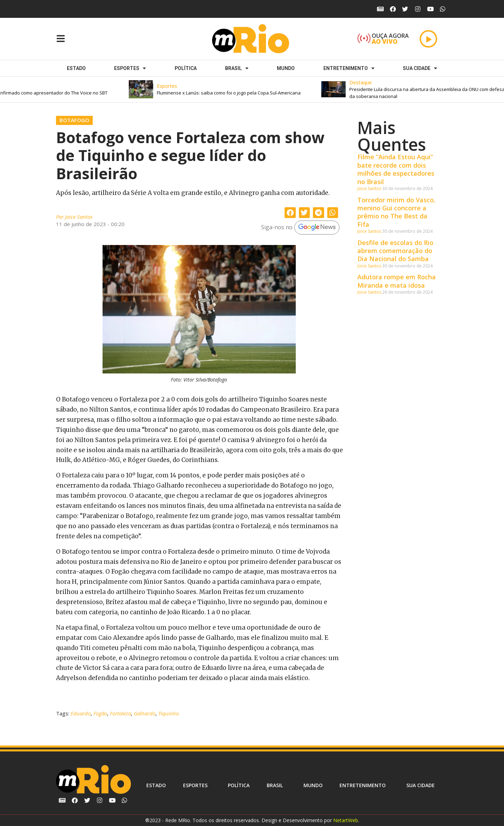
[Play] (428, 39)
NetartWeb (346, 820)
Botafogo (74, 120)
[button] (243, 89)
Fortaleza (120, 713)
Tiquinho (169, 713)
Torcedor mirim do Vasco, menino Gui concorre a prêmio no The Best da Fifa (396, 212)
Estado (76, 68)
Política (186, 68)
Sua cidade (420, 68)
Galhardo (145, 713)
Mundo (286, 68)
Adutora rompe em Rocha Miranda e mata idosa (397, 281)
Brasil (237, 68)
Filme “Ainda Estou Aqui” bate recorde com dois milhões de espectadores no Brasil (396, 169)
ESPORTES (130, 68)
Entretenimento (349, 68)
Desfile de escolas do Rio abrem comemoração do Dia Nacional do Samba (395, 251)
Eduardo (81, 713)
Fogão (100, 713)
